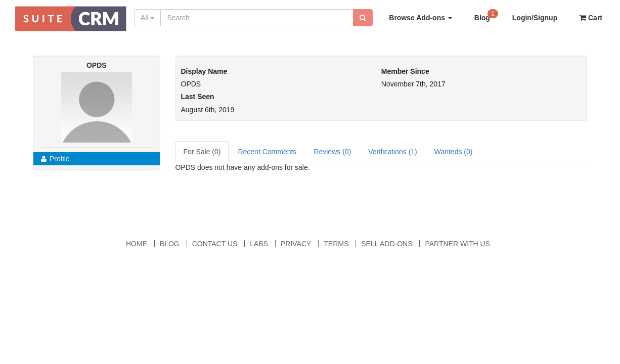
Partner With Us (457, 244)
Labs (259, 244)
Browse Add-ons (420, 18)
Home (137, 244)
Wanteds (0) (454, 152)
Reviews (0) (332, 152)
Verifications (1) (392, 152)
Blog (486, 15)
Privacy (296, 244)
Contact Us (215, 244)
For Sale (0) (202, 152)
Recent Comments (267, 152)
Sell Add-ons (387, 244)
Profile (55, 159)
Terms (336, 244)
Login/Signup (535, 18)
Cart (591, 18)
